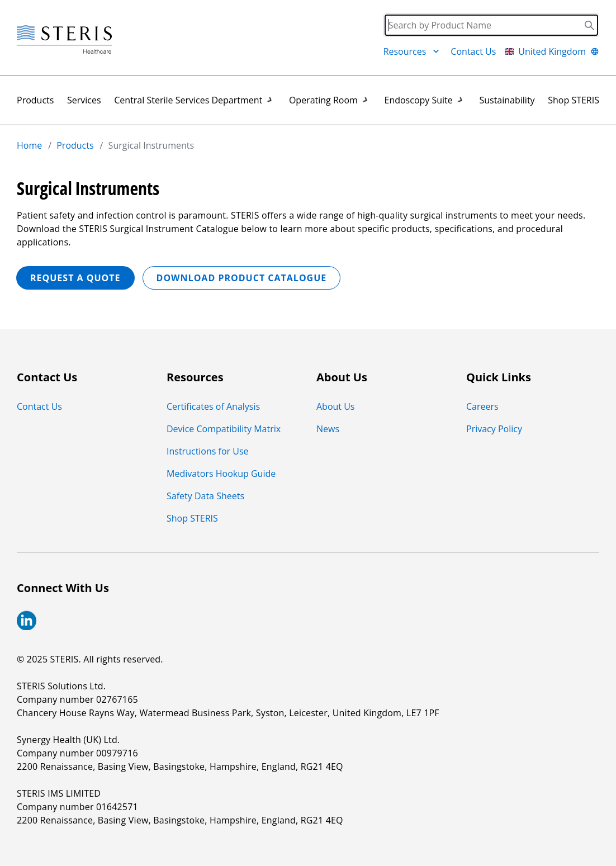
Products (35, 100)
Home (29, 145)
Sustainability (507, 100)
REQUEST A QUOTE (75, 278)
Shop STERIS (574, 100)
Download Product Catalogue (242, 278)
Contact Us (473, 51)
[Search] (491, 25)
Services (84, 100)
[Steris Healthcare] (64, 40)
